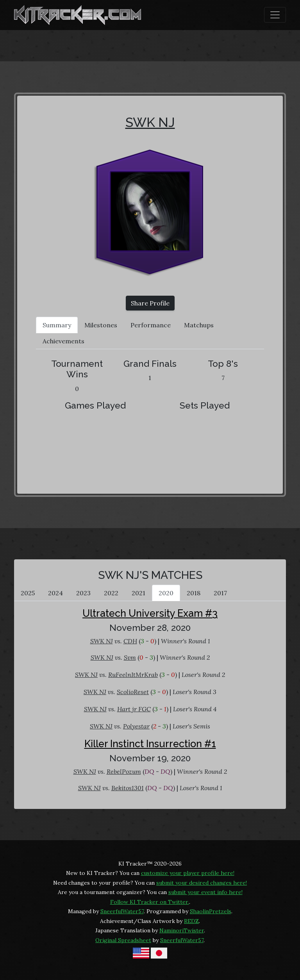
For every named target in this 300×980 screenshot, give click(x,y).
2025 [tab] (28, 593)
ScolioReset (133, 692)
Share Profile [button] (150, 303)
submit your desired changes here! (202, 883)
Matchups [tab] (199, 325)
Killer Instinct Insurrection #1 (150, 744)
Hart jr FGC (134, 709)
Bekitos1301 (128, 788)
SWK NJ (150, 122)
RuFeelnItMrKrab (133, 675)
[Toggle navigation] (275, 15)
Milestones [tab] (101, 325)
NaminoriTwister (182, 930)
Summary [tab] (57, 325)
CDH (130, 641)
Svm (130, 657)
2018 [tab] (194, 593)
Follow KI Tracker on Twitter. (150, 902)
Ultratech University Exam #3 (150, 613)
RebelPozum (124, 771)
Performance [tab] (151, 325)
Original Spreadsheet (123, 940)
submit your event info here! (205, 892)
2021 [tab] (138, 593)
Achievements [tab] (63, 341)
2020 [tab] (166, 593)
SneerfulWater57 (122, 911)
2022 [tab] (111, 593)
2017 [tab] (220, 593)
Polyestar (136, 726)
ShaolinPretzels (211, 911)
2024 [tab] (55, 593)
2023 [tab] (83, 593)
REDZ (191, 921)
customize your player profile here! (188, 873)
